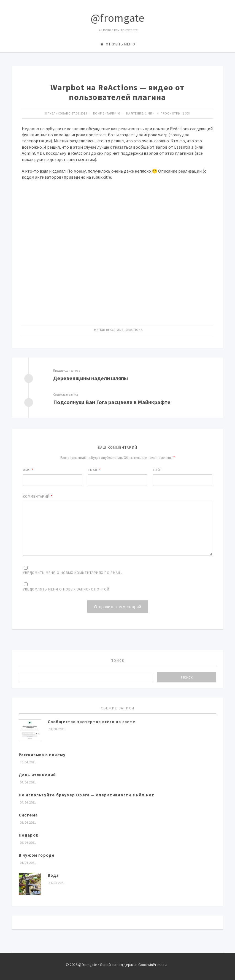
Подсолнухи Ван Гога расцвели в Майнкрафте (112, 402)
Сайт (158, 470)
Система (28, 815)
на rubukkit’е (99, 177)
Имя (28, 470)
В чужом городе (37, 855)
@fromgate (118, 18)
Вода (53, 875)
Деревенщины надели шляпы (91, 378)
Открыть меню (121, 44)
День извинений (37, 775)
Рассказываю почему (42, 755)
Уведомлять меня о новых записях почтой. (67, 589)
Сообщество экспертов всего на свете (92, 722)
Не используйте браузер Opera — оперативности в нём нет (87, 795)
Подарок (29, 835)
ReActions (115, 330)
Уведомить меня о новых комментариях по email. (72, 573)
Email (94, 470)
